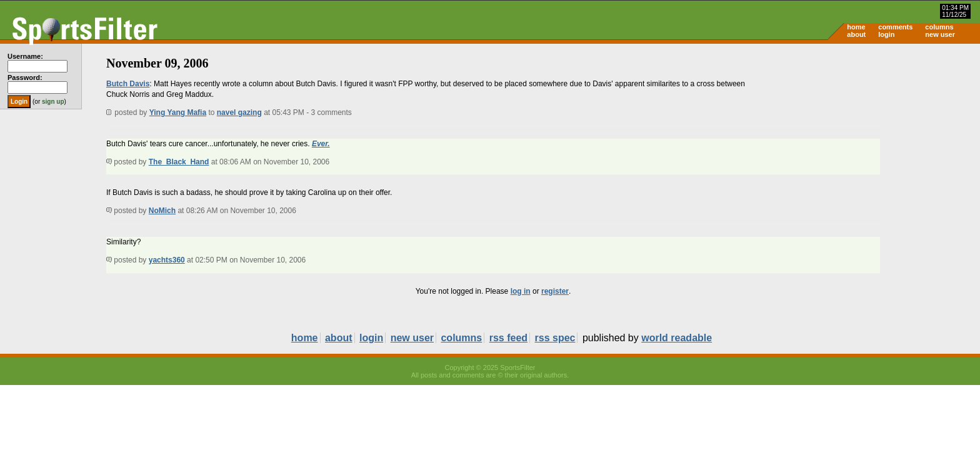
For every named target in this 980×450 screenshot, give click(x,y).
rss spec (555, 338)
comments (895, 27)
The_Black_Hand (179, 162)
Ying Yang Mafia (178, 112)
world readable (677, 338)
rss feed (508, 338)
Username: (25, 56)
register (555, 291)
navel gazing (239, 112)
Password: (25, 77)
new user (940, 34)
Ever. (321, 144)
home (856, 27)
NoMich (162, 211)
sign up (53, 102)
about (856, 34)
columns (939, 27)
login (886, 34)
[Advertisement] (874, 141)
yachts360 (167, 260)
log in (521, 291)
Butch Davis (128, 84)
